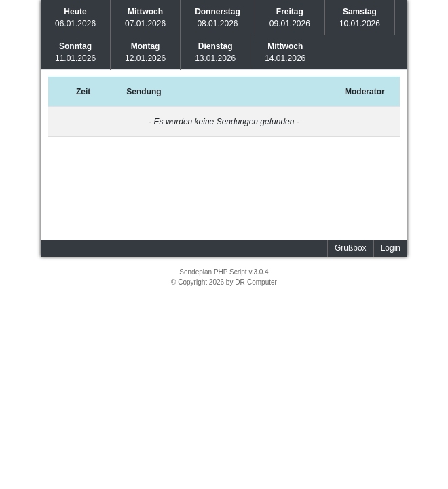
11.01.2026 (75, 52)
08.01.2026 (218, 18)
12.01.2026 (145, 52)
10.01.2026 (360, 18)
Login (391, 248)
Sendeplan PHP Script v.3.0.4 (224, 272)
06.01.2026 (75, 18)
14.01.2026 (285, 52)
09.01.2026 (290, 18)
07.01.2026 (145, 18)
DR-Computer (256, 282)
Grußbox (351, 248)
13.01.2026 (215, 52)
